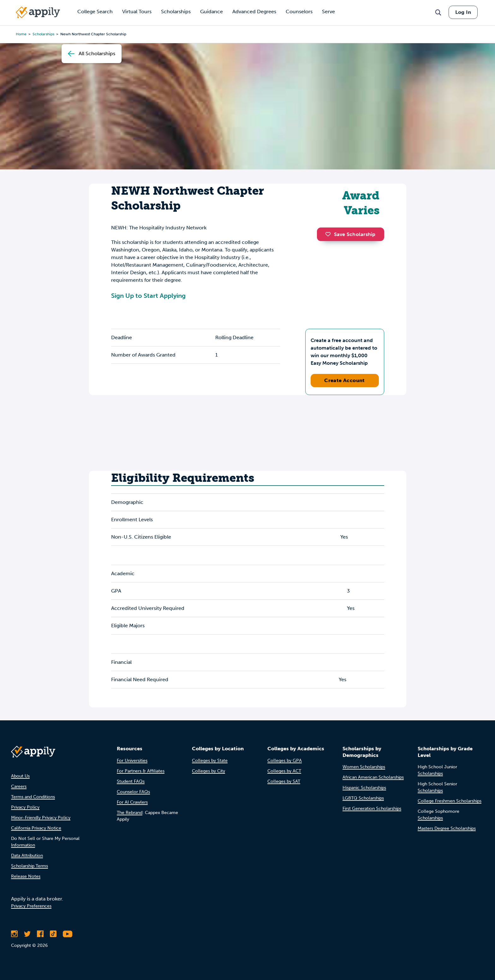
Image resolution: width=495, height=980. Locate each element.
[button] (330, 234)
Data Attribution (27, 856)
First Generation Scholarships (372, 809)
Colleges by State (210, 761)
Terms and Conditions (33, 797)
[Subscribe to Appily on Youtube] (68, 934)
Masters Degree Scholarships (447, 828)
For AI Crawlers (132, 802)
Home (21, 34)
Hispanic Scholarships (364, 788)
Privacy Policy (25, 807)
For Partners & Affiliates (141, 771)
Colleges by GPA (285, 761)
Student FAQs (131, 781)
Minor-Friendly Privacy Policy (41, 818)
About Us (20, 776)
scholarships (43, 34)
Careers (19, 786)
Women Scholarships (364, 767)
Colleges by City (209, 771)
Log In (463, 12)
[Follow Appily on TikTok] (53, 934)
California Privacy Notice (36, 828)
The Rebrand (130, 813)
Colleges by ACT (284, 771)
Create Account (345, 380)
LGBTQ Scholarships (363, 798)
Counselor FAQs (133, 792)
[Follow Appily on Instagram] (14, 934)
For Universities (132, 761)
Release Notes (26, 876)
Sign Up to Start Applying (148, 296)
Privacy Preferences (31, 906)
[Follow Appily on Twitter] (27, 934)
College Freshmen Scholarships (450, 801)
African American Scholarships (373, 777)
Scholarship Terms (30, 866)
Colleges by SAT (284, 781)
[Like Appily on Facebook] (40, 934)
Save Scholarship (350, 234)
